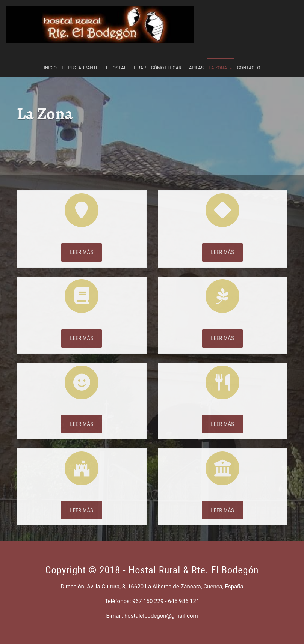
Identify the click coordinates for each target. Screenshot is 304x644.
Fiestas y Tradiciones (82, 417)
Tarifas (195, 59)
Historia (82, 330)
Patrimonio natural (222, 330)
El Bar (139, 59)
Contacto (249, 59)
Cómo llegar (166, 59)
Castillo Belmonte (82, 503)
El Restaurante (80, 59)
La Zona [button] (220, 59)
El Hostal (115, 59)
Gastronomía (222, 417)
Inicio (50, 59)
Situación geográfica (82, 244)
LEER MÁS (81, 261)
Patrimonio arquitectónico (222, 244)
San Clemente (223, 503)
